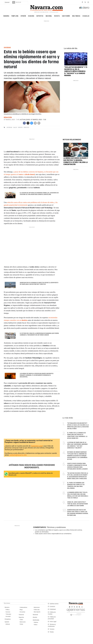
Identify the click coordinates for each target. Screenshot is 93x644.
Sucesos (8, 612)
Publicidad (53, 609)
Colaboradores (23, 607)
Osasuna (31, 16)
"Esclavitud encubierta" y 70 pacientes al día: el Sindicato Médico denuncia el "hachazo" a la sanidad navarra (76, 71)
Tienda (52, 632)
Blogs (21, 610)
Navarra (6, 16)
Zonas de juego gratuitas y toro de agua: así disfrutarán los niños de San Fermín (77, 504)
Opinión (23, 16)
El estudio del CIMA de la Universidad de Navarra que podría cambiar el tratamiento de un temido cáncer (39, 334)
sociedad (9, 127)
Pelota (21, 624)
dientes (20, 127)
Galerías (36, 622)
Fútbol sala (37, 610)
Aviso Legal (53, 622)
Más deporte (37, 612)
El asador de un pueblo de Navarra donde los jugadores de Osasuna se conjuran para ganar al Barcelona (39, 194)
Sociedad (8, 616)
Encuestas (22, 612)
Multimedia (76, 16)
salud (15, 127)
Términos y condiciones (56, 527)
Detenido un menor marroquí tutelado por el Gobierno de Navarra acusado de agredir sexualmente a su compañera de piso (77, 456)
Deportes (40, 16)
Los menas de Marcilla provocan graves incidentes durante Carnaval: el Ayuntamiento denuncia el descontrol (37, 375)
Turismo (52, 629)
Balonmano (37, 607)
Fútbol (21, 620)
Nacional (49, 16)
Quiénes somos (54, 604)
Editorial (8, 624)
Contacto (52, 607)
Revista (57, 16)
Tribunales (8, 614)
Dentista (26, 127)
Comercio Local (37, 446)
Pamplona (15, 16)
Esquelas (86, 16)
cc (82, 607)
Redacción (8, 117)
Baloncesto (23, 622)
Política (8, 610)
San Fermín (66, 16)
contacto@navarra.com (18, 455)
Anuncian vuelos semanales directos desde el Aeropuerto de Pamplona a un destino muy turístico (39, 283)
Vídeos (36, 625)
